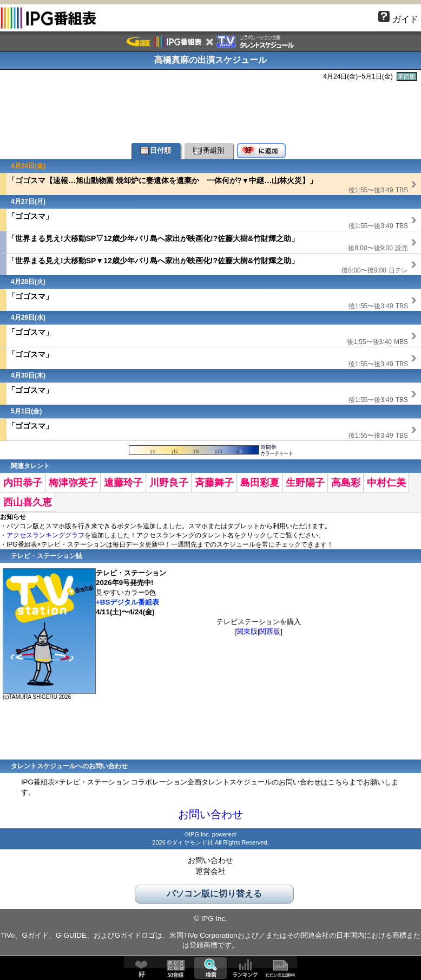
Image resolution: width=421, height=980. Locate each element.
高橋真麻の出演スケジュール (210, 60)
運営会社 (210, 871)
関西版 (270, 631)
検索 (210, 968)
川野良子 (169, 483)
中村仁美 (386, 483)
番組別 (209, 150)
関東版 (247, 631)
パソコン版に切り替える (214, 894)
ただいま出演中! (280, 968)
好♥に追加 (261, 151)
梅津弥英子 (73, 483)
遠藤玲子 (123, 483)
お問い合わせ (210, 814)
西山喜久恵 (28, 502)
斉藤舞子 (214, 483)
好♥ (141, 968)
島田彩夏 (260, 483)
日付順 (156, 150)
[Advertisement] (210, 111)
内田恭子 (23, 483)
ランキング (245, 968)
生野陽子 (305, 483)
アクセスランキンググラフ (45, 535)
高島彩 (346, 483)
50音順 (176, 968)
